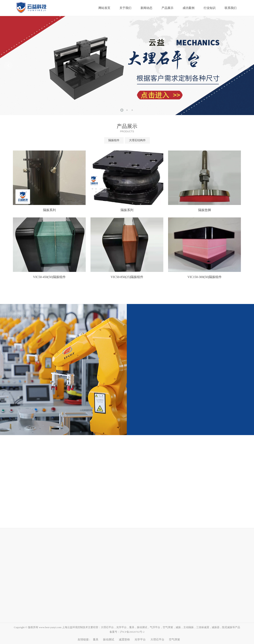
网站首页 (104, 8)
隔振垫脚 (205, 210)
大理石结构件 (137, 140)
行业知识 (210, 8)
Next (246, 66)
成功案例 (189, 8)
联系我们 (231, 8)
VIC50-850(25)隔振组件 (127, 277)
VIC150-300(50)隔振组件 (205, 277)
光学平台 (140, 640)
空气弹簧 (174, 640)
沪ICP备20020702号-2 (132, 632)
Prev (8, 66)
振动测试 (109, 640)
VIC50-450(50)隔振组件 (49, 277)
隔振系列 (49, 210)
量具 (96, 640)
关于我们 (125, 8)
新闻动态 (146, 8)
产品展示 (167, 8)
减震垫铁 (124, 640)
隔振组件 (114, 140)
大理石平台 (157, 640)
